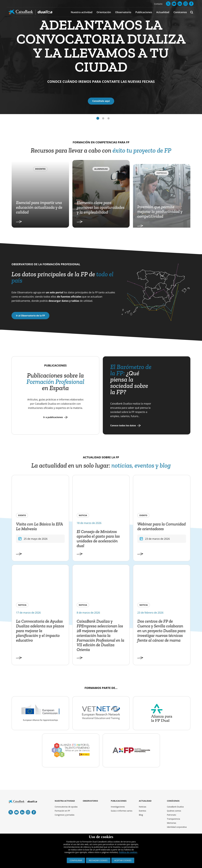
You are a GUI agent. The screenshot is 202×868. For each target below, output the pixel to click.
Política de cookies (128, 852)
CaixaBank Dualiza (175, 807)
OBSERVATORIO (90, 801)
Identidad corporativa (177, 827)
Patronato (171, 815)
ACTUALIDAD (145, 801)
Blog (141, 815)
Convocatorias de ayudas (66, 807)
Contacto (158, 4)
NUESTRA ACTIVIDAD (65, 801)
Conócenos (180, 12)
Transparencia (173, 819)
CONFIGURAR (76, 860)
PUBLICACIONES (119, 801)
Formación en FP (62, 811)
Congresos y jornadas (65, 815)
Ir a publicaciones (53, 409)
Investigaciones (118, 807)
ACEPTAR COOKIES (123, 860)
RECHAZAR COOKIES (98, 860)
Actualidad (163, 12)
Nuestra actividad (82, 12)
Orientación (104, 12)
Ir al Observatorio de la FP (30, 307)
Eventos (142, 811)
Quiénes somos (174, 811)
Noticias (143, 807)
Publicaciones (144, 12)
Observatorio (123, 12)
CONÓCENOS (173, 801)
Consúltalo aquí (101, 101)
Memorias (172, 823)
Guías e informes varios (122, 811)
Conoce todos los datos (123, 434)
